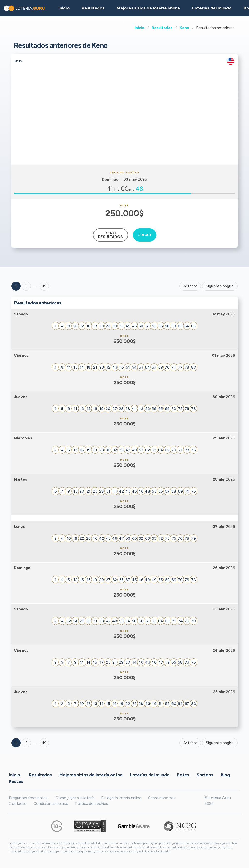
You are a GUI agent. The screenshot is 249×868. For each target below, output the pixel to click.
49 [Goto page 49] (44, 743)
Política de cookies (92, 803)
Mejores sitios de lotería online (148, 8)
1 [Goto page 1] (16, 286)
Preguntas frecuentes (28, 798)
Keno (184, 28)
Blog (225, 775)
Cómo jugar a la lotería (75, 798)
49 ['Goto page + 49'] (44, 286)
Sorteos (205, 775)
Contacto (18, 803)
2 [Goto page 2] (26, 286)
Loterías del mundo (212, 8)
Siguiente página (220, 286)
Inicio (140, 28)
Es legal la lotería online (121, 798)
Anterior (190, 286)
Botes (183, 775)
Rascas (16, 781)
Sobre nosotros (162, 798)
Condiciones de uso (51, 803)
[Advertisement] (124, 128)
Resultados (162, 28)
